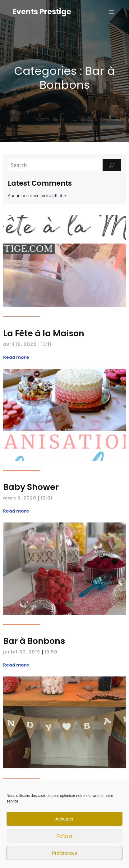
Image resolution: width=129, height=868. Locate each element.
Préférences (64, 853)
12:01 (47, 498)
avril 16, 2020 (20, 344)
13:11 (46, 344)
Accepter (64, 819)
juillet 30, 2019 (22, 652)
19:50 (51, 652)
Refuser (64, 836)
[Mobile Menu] (111, 12)
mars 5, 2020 (20, 498)
